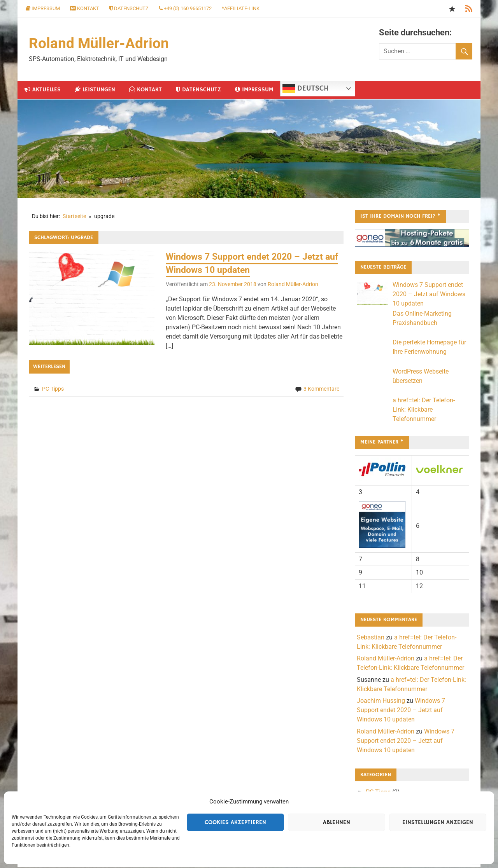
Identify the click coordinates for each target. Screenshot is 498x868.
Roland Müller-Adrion (99, 44)
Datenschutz (129, 8)
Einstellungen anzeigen (438, 822)
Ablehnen (337, 822)
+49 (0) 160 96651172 (185, 8)
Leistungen (95, 90)
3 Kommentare (321, 390)
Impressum (43, 8)
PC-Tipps (53, 390)
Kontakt (85, 8)
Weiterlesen (49, 368)
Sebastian (371, 638)
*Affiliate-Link (241, 8)
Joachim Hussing (381, 701)
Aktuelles (43, 90)
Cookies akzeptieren (235, 822)
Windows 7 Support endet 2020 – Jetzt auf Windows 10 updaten (429, 295)
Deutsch (306, 89)
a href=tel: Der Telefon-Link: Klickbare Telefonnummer (424, 410)
